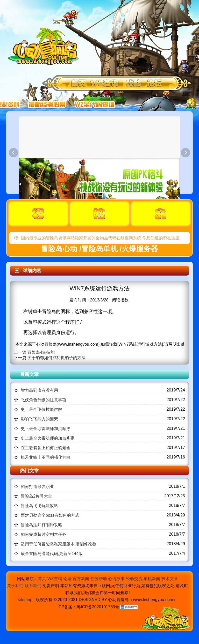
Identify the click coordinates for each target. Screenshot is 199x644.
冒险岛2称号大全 (36, 496)
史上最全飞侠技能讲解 (41, 409)
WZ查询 (55, 579)
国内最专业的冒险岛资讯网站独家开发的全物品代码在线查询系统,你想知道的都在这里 (97, 238)
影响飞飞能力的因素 (39, 419)
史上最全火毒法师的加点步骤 (48, 438)
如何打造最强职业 (37, 487)
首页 (42, 579)
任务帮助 (99, 579)
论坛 (67, 579)
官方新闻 (81, 579)
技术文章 (170, 579)
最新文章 (29, 374)
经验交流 (134, 579)
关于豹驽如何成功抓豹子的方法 (56, 358)
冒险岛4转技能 (41, 352)
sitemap (25, 600)
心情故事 (116, 579)
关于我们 (15, 586)
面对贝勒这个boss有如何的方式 (50, 515)
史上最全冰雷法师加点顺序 (46, 429)
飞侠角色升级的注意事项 (44, 400)
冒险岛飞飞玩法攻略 (39, 506)
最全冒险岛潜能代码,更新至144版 (52, 554)
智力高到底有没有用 (39, 390)
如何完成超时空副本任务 (44, 534)
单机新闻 (152, 579)
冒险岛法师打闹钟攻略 (41, 525)
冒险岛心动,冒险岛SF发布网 (45, 46)
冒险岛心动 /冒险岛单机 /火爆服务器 (99, 249)
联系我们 (33, 586)
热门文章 (29, 471)
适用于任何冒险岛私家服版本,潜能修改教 (59, 544)
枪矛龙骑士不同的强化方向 (46, 457)
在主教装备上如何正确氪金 (46, 448)
